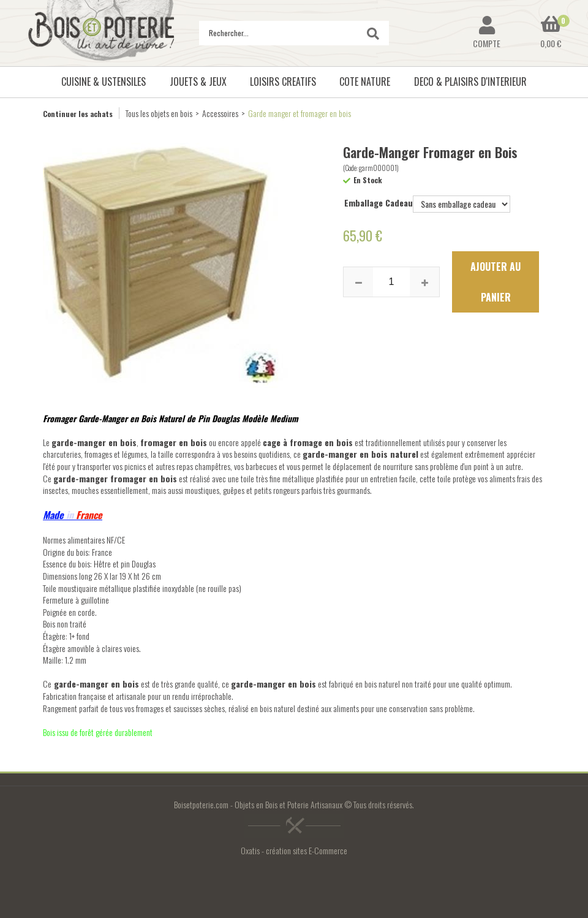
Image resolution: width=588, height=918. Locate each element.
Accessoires (220, 113)
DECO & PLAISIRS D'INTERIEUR (470, 82)
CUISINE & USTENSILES (104, 82)
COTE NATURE (365, 82)
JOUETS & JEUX (198, 82)
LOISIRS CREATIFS (283, 82)
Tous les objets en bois (159, 113)
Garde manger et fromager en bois (300, 113)
